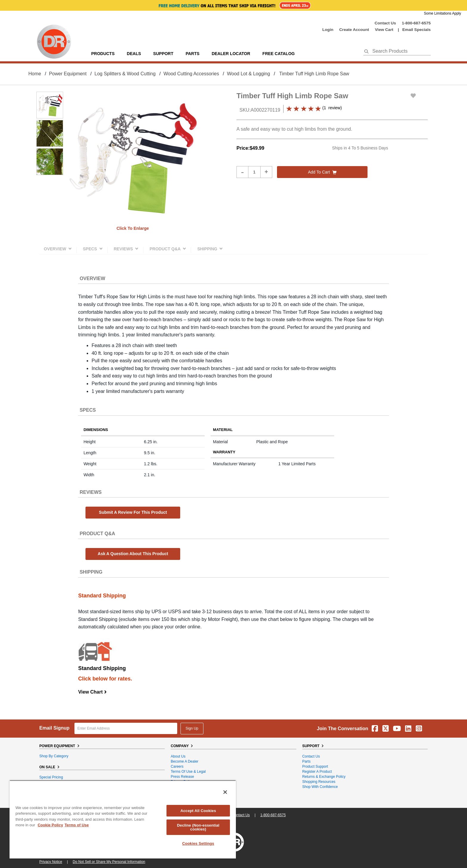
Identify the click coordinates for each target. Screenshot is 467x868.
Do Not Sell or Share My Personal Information (109, 862)
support (163, 54)
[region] (123, 819)
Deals (134, 54)
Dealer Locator (231, 54)
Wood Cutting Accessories (191, 74)
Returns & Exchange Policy (324, 777)
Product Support (315, 766)
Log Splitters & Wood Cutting (125, 74)
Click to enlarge (133, 228)
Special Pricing (51, 777)
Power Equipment (68, 74)
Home (35, 74)
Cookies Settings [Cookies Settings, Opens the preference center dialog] (198, 843)
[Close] (225, 792)
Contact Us (385, 23)
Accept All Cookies (198, 811)
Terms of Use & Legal (188, 772)
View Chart (92, 692)
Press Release (182, 777)
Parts (306, 761)
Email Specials (417, 30)
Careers (177, 766)
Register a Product (317, 772)
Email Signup (54, 728)
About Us (178, 756)
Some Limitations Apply (442, 13)
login (328, 30)
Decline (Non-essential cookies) (198, 827)
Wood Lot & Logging (249, 74)
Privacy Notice (51, 862)
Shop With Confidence (320, 787)
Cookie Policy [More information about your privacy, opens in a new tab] (50, 825)
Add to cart (322, 172)
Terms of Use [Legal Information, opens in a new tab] (77, 825)
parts (192, 54)
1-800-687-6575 (416, 23)
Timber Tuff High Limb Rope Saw (314, 74)
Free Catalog (278, 54)
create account (354, 30)
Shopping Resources (319, 782)
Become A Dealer (185, 761)
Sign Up (192, 728)
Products (103, 54)
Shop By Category (54, 756)
